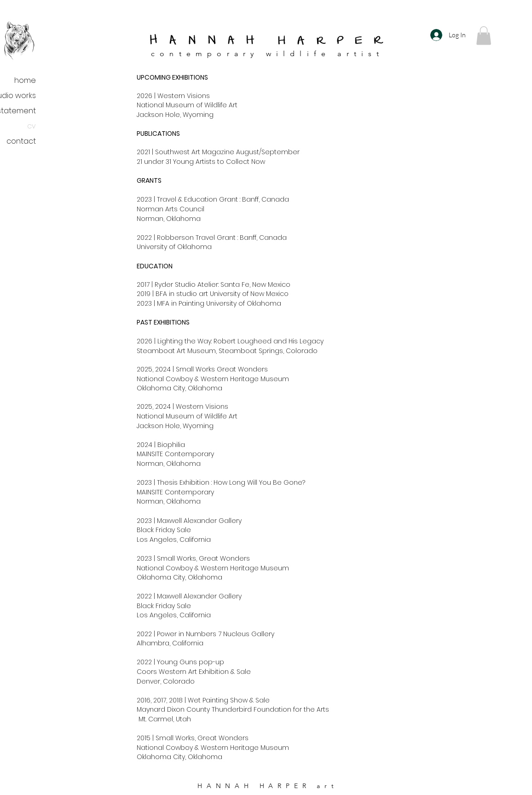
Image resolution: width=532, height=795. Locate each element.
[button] (484, 36)
